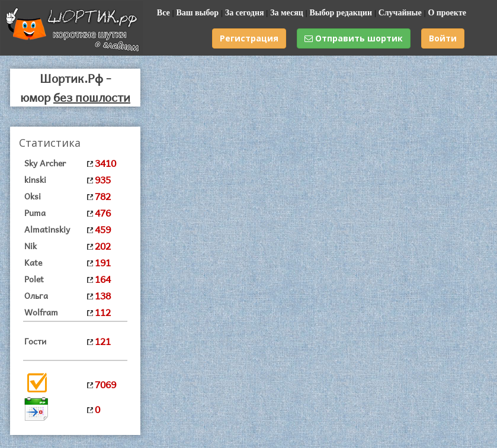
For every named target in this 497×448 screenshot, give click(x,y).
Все (163, 13)
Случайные (400, 13)
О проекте (447, 13)
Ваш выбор (197, 13)
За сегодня (245, 13)
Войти (443, 38)
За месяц (287, 13)
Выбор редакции (341, 13)
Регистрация (249, 38)
